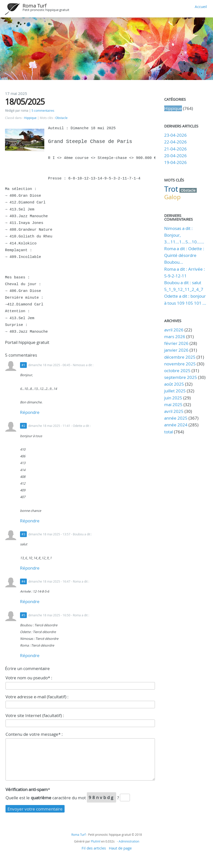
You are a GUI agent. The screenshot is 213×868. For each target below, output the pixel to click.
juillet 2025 (175, 391)
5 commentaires (43, 111)
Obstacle (61, 118)
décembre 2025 (180, 357)
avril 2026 (174, 330)
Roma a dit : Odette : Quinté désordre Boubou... (184, 255)
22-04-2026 (175, 142)
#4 (23, 581)
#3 (23, 534)
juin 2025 (173, 398)
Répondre (30, 412)
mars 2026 (175, 337)
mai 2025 (173, 405)
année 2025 (176, 418)
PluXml (96, 841)
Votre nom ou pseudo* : (29, 678)
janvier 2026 (176, 350)
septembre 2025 (181, 377)
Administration (129, 841)
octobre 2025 (177, 371)
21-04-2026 (175, 149)
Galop (172, 197)
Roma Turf (35, 6)
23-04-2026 (175, 135)
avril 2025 (174, 411)
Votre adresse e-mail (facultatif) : (37, 697)
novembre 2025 (180, 364)
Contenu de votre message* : (34, 734)
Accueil (201, 6)
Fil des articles (94, 848)
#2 (23, 426)
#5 (23, 615)
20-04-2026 (175, 156)
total (169, 432)
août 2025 (174, 384)
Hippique (30, 118)
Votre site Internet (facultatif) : (35, 715)
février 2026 (176, 343)
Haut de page (120, 848)
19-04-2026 (175, 162)
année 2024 (176, 425)
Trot (171, 189)
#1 (23, 365)
